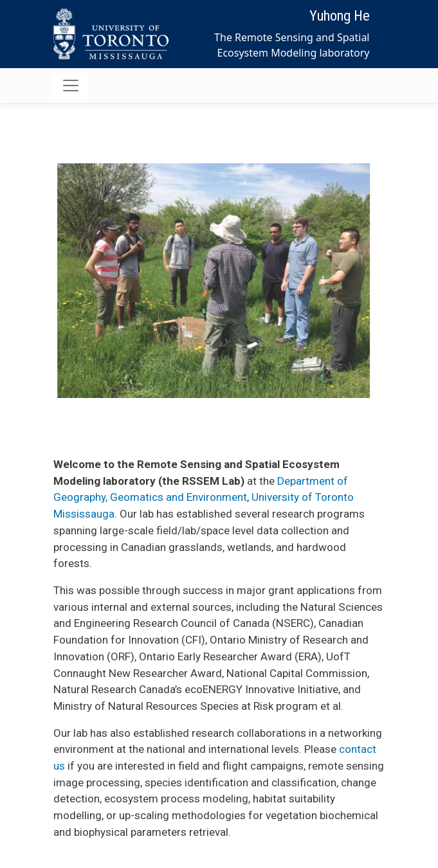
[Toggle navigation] (71, 86)
